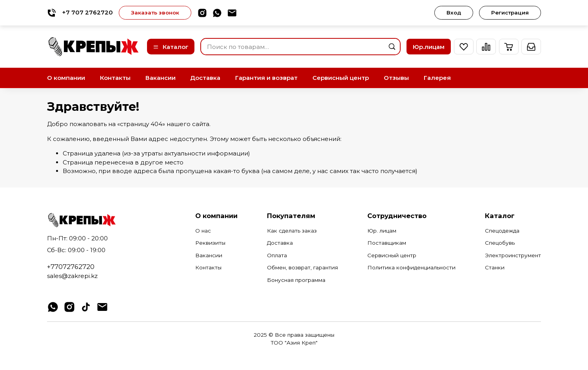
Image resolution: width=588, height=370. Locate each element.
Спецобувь (500, 243)
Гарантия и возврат (266, 78)
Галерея (437, 78)
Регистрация (510, 13)
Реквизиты (210, 243)
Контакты (115, 78)
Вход (454, 13)
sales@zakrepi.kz (72, 276)
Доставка (205, 78)
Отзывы (396, 78)
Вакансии (161, 78)
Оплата (277, 255)
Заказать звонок (155, 13)
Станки (495, 267)
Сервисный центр (341, 78)
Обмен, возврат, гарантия (302, 267)
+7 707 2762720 (80, 13)
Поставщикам (387, 243)
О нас (203, 231)
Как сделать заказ (292, 231)
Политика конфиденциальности (411, 267)
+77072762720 (71, 267)
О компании (66, 78)
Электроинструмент (513, 255)
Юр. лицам (382, 231)
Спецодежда (502, 231)
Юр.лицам (429, 47)
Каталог (171, 47)
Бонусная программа (296, 280)
